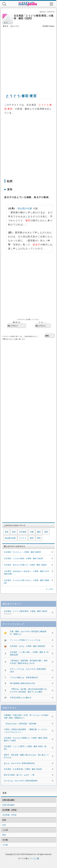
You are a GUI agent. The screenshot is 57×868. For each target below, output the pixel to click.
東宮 (39, 538)
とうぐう (23, 538)
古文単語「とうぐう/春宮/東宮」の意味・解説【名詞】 (26, 613)
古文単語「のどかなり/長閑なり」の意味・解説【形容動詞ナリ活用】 (26, 739)
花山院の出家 (25, 208)
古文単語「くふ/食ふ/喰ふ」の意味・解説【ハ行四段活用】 (29, 653)
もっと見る (50, 589)
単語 (7, 532)
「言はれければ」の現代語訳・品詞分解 (20, 724)
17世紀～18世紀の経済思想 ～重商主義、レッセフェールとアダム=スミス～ (26, 731)
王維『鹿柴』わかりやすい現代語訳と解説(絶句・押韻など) (28, 633)
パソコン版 (34, 858)
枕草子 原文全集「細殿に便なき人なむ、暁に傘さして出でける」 (26, 756)
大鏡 (32, 532)
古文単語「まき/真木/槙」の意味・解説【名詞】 (23, 769)
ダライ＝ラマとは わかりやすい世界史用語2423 (28, 670)
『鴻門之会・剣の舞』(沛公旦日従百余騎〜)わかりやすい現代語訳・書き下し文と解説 (28, 690)
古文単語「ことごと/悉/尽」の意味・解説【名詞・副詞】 (25, 748)
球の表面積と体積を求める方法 (22, 683)
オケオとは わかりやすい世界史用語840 (21, 781)
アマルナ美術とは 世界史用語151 (24, 678)
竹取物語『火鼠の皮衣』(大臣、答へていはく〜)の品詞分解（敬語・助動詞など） (26, 716)
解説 (39, 532)
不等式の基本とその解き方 (21, 698)
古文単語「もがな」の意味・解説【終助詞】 (28, 646)
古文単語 (23, 532)
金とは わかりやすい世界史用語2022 (19, 763)
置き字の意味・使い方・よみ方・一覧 (19, 775)
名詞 (14, 532)
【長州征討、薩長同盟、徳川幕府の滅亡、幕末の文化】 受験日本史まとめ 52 (29, 662)
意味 (46, 532)
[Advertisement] (28, 57)
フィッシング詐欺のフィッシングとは (25, 640)
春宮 (32, 538)
